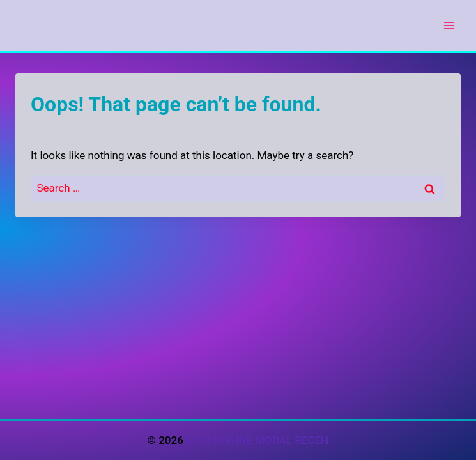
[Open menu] (449, 25)
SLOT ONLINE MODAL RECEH (257, 440)
